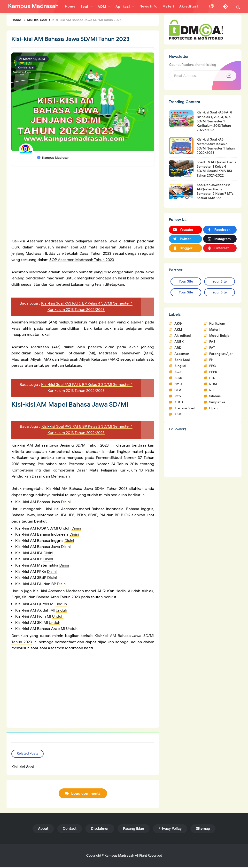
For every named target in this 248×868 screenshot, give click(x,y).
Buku (178, 378)
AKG (178, 324)
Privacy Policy (170, 830)
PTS (212, 378)
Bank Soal (182, 360)
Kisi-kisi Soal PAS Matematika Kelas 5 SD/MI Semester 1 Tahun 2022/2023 (216, 146)
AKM (178, 330)
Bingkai (180, 366)
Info (178, 396)
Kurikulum (217, 324)
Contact (70, 830)
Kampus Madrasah (119, 857)
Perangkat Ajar (221, 354)
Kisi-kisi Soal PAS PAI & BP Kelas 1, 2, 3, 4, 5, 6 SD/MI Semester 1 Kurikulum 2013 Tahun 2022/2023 (214, 121)
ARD (178, 348)
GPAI (178, 390)
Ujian (213, 408)
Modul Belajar (220, 336)
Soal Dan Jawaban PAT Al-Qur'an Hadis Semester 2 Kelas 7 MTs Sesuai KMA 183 (215, 192)
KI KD (179, 402)
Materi (214, 330)
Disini (66, 502)
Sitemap (203, 830)
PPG (213, 366)
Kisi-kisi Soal (26, 67)
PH (211, 360)
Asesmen (182, 354)
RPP (212, 390)
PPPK (213, 372)
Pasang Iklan (134, 830)
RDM (213, 384)
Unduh (61, 604)
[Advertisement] (83, 204)
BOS (178, 372)
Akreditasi (183, 336)
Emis (178, 384)
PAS (212, 342)
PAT (212, 348)
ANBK (179, 342)
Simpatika (217, 402)
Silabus (215, 396)
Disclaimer (100, 830)
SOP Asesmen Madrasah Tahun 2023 (82, 260)
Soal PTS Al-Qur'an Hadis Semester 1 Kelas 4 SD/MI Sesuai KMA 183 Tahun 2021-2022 (216, 169)
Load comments (86, 794)
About (43, 830)
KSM (178, 414)
